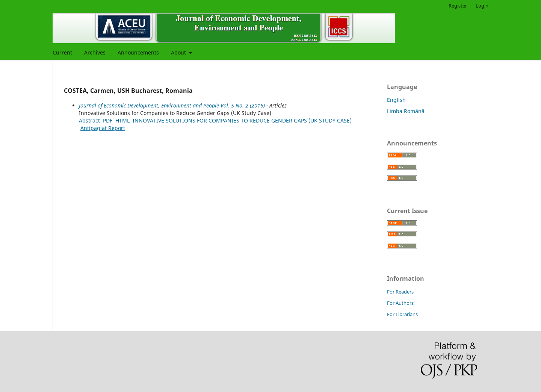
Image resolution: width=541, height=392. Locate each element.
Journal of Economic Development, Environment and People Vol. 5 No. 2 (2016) (172, 105)
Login (482, 6)
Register (458, 6)
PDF (108, 120)
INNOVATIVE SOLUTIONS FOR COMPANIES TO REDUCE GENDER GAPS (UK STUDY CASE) (242, 120)
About (179, 52)
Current (62, 52)
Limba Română (406, 111)
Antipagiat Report (103, 128)
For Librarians (402, 314)
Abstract (89, 120)
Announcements (138, 52)
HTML (122, 120)
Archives (95, 52)
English (396, 100)
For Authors (400, 303)
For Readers (400, 292)
